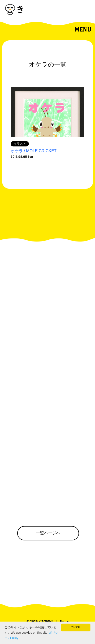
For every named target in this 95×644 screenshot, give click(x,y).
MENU (83, 29)
